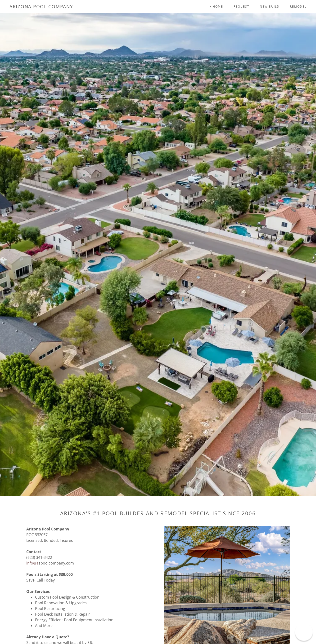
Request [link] (242, 7)
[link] (41, 7)
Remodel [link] (298, 7)
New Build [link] (270, 7)
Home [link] (218, 7)
